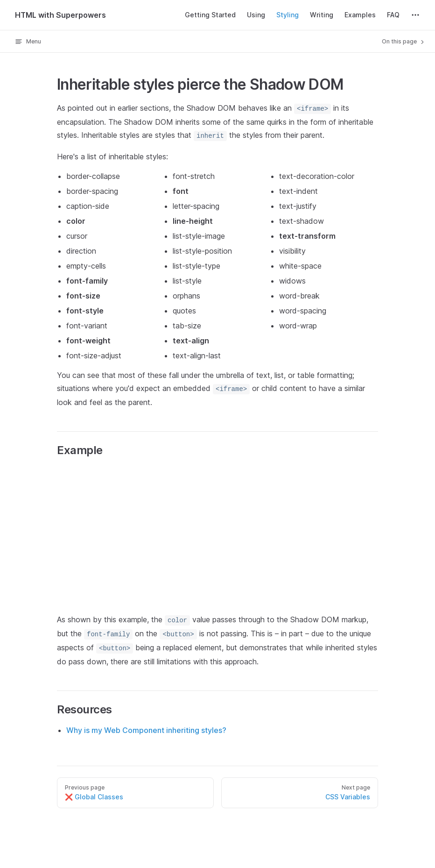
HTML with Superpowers (60, 15)
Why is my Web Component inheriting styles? (146, 730)
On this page (404, 42)
